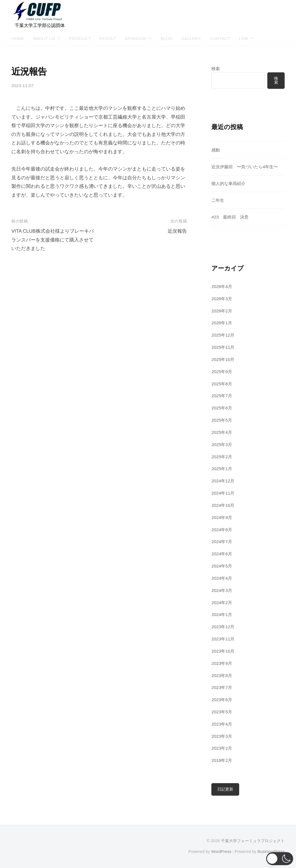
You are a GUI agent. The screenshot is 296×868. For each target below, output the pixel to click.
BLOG (167, 38)
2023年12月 (223, 627)
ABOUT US (44, 38)
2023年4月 (222, 724)
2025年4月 (222, 432)
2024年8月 (222, 530)
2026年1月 (222, 323)
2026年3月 (222, 299)
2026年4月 (222, 286)
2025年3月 (222, 444)
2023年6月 (222, 700)
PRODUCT (80, 38)
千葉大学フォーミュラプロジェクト (253, 841)
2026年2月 (222, 311)
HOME (18, 38)
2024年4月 (222, 578)
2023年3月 (222, 736)
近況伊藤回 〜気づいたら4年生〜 (245, 167)
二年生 (218, 200)
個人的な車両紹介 (228, 183)
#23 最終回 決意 (230, 217)
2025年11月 (223, 347)
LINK (244, 38)
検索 (216, 69)
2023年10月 (223, 651)
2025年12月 (223, 335)
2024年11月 (223, 493)
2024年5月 (222, 566)
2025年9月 (222, 372)
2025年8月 (222, 384)
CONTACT (220, 38)
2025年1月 (222, 469)
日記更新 (225, 789)
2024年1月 (222, 614)
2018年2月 (222, 760)
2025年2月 (222, 457)
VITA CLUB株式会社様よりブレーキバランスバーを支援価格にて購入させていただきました (53, 240)
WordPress (221, 852)
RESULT (108, 38)
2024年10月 (223, 505)
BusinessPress (271, 852)
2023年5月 (222, 712)
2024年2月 (222, 603)
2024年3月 (222, 590)
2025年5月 (222, 420)
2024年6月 (222, 554)
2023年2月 (222, 748)
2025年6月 (222, 408)
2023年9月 (222, 663)
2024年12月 (223, 481)
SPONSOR (136, 38)
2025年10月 (223, 359)
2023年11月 (223, 639)
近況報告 (177, 231)
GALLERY (191, 38)
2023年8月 (222, 675)
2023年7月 (222, 687)
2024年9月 (222, 517)
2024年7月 (222, 542)
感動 (216, 150)
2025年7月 (222, 396)
